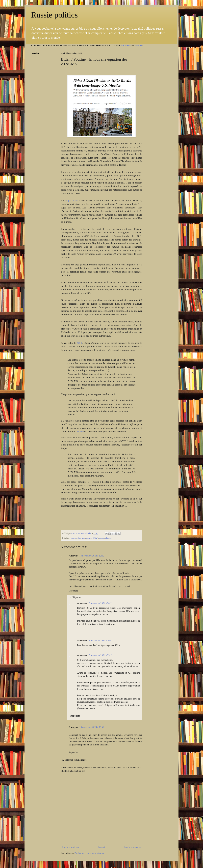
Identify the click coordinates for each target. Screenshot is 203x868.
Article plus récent (70, 847)
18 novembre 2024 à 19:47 (92, 727)
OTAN (96, 538)
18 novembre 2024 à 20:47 (100, 641)
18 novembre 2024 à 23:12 (100, 655)
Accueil (101, 847)
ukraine (108, 538)
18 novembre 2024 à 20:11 (100, 603)
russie (102, 538)
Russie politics (54, 15)
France (80, 431)
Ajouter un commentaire (74, 760)
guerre (89, 538)
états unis (81, 538)
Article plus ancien (132, 847)
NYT (80, 343)
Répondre (73, 591)
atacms (73, 538)
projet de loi (71, 200)
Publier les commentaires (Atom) (90, 853)
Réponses (77, 598)
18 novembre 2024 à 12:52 (92, 556)
